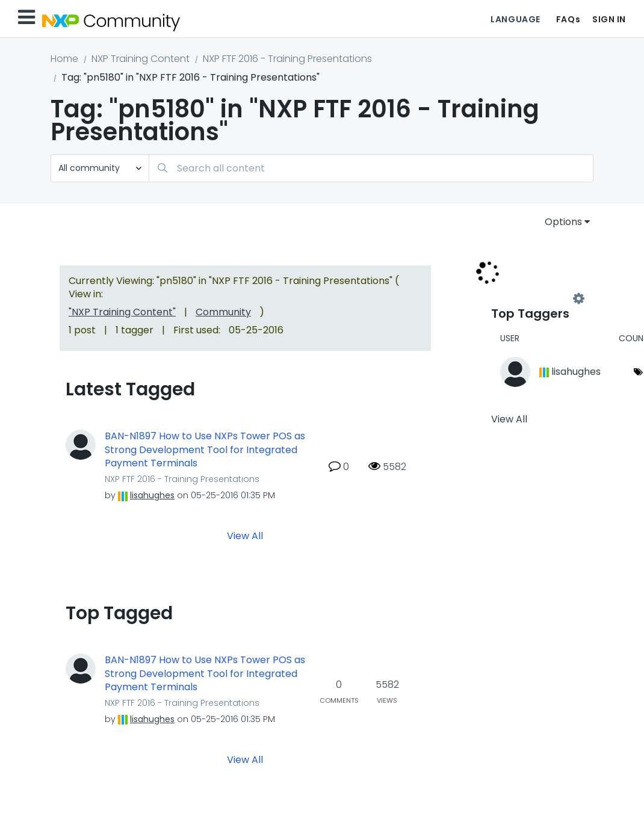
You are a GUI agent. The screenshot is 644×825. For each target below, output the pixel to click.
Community (223, 312)
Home (64, 59)
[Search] (371, 168)
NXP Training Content (141, 59)
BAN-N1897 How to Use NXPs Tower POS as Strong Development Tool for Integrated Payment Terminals (205, 450)
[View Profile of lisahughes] (152, 495)
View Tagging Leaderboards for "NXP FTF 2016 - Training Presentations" (535, 299)
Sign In (609, 19)
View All (245, 536)
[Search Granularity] (100, 168)
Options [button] (563, 222)
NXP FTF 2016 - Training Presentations (287, 59)
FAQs (568, 19)
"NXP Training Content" (122, 312)
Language (515, 19)
